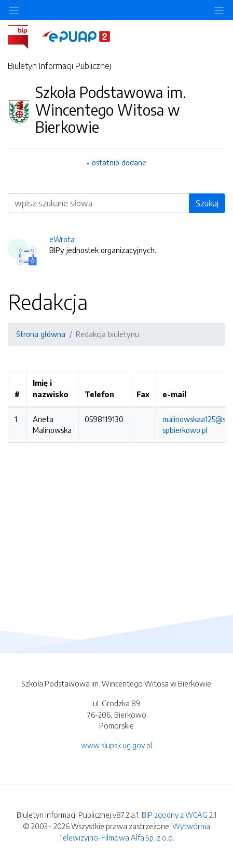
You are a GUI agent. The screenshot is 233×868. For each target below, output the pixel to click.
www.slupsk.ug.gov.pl (116, 745)
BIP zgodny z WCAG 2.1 (179, 815)
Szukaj (207, 203)
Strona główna (41, 334)
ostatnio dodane (119, 162)
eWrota (62, 239)
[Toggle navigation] (219, 10)
